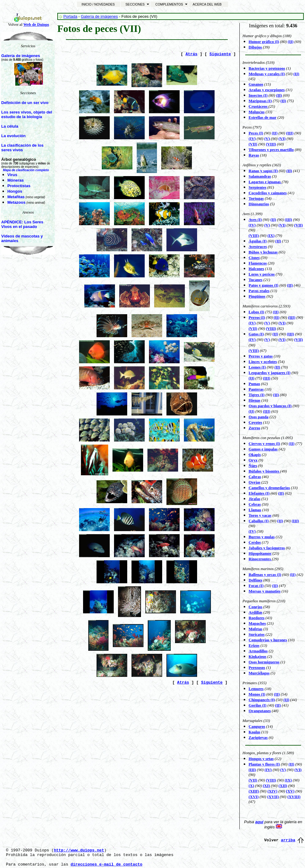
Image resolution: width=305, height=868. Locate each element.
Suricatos (257, 634)
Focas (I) (256, 586)
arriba (288, 840)
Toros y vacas (260, 515)
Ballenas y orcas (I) (265, 575)
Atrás (191, 54)
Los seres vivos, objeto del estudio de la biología (27, 114)
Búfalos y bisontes (264, 471)
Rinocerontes (260, 559)
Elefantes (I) (259, 493)
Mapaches (257, 623)
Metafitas (16, 197)
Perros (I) (257, 317)
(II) (296, 74)
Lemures (256, 689)
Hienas (254, 400)
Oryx (253, 460)
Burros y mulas (262, 537)
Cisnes (254, 258)
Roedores (257, 618)
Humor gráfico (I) (264, 42)
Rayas (254, 155)
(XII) (283, 786)
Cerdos (255, 542)
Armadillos (258, 651)
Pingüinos (257, 296)
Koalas (254, 732)
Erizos (254, 645)
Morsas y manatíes (265, 591)
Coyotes (255, 422)
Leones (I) (257, 367)
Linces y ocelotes (263, 362)
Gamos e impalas (263, 449)
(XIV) (272, 791)
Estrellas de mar (263, 117)
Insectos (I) (258, 95)
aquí (259, 822)
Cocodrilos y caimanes (268, 193)
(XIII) (254, 791)
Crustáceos (259, 106)
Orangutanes (260, 711)
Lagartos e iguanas (265, 182)
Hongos (15, 191)
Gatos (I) (256, 334)
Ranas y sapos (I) (263, 171)
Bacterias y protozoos (267, 68)
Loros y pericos (262, 274)
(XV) (290, 791)
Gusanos (256, 84)
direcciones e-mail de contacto (106, 864)
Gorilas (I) (257, 705)
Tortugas (256, 198)
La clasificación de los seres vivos (22, 148)
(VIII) (271, 144)
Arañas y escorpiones (267, 90)
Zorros (254, 428)
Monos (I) (257, 694)
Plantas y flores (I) (264, 764)
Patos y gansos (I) (263, 285)
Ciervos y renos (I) (264, 444)
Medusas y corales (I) (267, 74)
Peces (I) (256, 133)
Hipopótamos (260, 553)
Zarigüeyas (258, 737)
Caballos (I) (259, 521)
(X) (251, 786)
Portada (71, 16)
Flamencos (258, 263)
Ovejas (254, 482)
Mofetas (255, 629)
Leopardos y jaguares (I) (270, 373)
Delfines (255, 580)
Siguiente (220, 54)
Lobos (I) (256, 312)
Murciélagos (259, 673)
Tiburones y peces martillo (271, 150)
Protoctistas (19, 186)
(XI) (266, 786)
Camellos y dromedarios (269, 488)
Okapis (255, 455)
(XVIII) (294, 797)
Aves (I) (255, 220)
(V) (267, 339)
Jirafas (254, 499)
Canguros (257, 726)
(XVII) (273, 797)
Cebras (255, 504)
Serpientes (257, 187)
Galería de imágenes (21, 56)
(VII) (253, 144)
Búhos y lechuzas (263, 252)
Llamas (255, 510)
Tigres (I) (257, 395)
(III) (267, 378)
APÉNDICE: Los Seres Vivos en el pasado (22, 224)
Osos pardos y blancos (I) (270, 406)
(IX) (271, 235)
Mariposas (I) (260, 101)
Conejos (255, 607)
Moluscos (257, 112)
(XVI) (254, 797)
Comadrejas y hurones (268, 640)
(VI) (282, 225)
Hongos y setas (261, 759)
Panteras (256, 389)
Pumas (254, 384)
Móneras (15, 180)
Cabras (255, 477)
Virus (12, 175)
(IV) (252, 339)
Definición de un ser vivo (25, 103)
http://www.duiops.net (79, 850)
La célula (10, 126)
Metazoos (16, 202)
